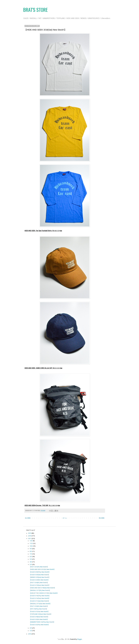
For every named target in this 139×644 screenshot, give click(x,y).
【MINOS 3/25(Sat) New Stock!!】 (40, 577)
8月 (31, 551)
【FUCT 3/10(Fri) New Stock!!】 (39, 606)
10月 (31, 546)
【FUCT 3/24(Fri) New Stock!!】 (39, 583)
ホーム (65, 518)
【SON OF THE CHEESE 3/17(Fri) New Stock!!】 (44, 593)
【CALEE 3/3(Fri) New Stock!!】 (39, 619)
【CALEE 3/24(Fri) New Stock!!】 (39, 580)
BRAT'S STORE (35, 10)
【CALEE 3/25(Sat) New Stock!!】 (39, 575)
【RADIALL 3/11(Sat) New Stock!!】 (40, 604)
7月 (31, 554)
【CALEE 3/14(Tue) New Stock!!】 (40, 598)
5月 (31, 559)
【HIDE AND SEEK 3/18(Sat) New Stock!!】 (42, 588)
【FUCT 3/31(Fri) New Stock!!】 (39, 567)
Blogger (80, 639)
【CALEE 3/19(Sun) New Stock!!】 (40, 585)
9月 (31, 549)
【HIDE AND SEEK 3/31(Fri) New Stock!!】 (42, 569)
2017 (30, 539)
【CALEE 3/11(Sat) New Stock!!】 (39, 601)
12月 (31, 541)
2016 (30, 634)
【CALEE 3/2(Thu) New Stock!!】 (39, 625)
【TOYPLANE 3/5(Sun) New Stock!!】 (41, 614)
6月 (31, 557)
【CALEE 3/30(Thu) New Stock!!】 (40, 572)
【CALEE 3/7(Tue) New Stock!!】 (39, 612)
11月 (31, 543)
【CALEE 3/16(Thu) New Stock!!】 (40, 596)
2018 (30, 536)
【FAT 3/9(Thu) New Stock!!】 (39, 609)
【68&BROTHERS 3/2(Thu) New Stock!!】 (42, 622)
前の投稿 (102, 518)
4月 (31, 562)
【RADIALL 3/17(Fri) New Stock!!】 (40, 590)
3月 (31, 564)
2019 (30, 533)
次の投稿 (28, 518)
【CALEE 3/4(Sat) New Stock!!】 (39, 617)
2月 (31, 628)
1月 (31, 631)
